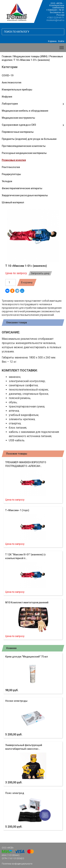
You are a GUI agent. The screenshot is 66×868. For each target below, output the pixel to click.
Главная (7, 56)
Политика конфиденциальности (17, 864)
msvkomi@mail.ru (55, 20)
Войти (61, 41)
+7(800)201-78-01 (55, 10)
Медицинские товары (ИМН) (30, 56)
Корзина (52, 41)
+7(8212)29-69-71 (56, 18)
